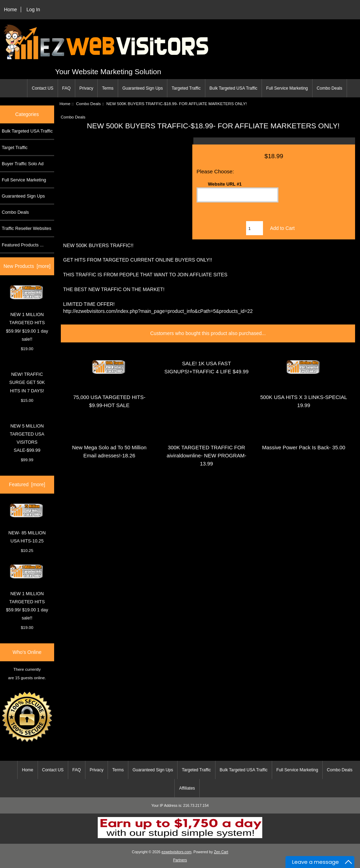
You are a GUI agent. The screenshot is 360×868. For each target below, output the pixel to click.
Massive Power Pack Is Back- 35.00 (304, 448)
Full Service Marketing (287, 88)
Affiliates (187, 788)
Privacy (86, 88)
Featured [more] (27, 484)
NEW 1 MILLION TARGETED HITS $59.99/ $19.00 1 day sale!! (27, 313)
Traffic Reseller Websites (27, 228)
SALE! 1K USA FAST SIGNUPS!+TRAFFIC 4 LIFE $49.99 (207, 368)
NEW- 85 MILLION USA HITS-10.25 (27, 523)
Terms (108, 88)
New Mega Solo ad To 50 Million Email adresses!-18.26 (109, 452)
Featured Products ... (23, 245)
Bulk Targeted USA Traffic (233, 88)
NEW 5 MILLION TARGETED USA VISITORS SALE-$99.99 (27, 438)
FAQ (66, 88)
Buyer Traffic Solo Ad (23, 164)
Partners (180, 860)
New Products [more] (27, 266)
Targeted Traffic (186, 88)
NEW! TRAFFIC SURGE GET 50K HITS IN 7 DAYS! (27, 382)
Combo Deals (330, 88)
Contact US (42, 88)
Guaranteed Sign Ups (143, 88)
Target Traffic (15, 147)
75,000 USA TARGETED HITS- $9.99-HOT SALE (109, 401)
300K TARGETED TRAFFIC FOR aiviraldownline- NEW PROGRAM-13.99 (207, 456)
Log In (33, 9)
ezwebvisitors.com (176, 852)
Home (10, 9)
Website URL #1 (225, 184)
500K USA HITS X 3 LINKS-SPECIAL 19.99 (304, 401)
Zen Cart (221, 852)
